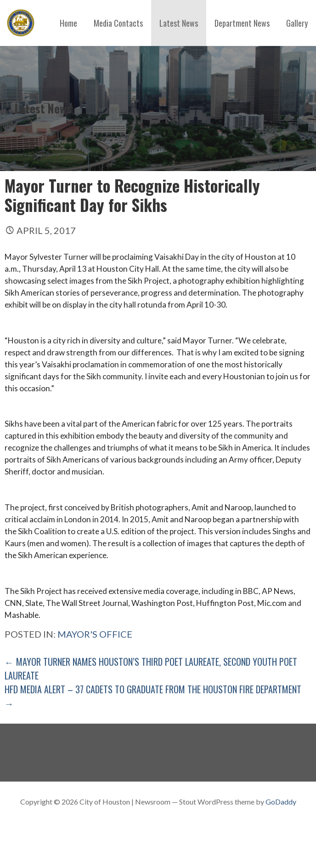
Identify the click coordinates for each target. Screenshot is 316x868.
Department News (242, 23)
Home (68, 23)
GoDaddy (281, 802)
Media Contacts (118, 23)
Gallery (297, 23)
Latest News (179, 23)
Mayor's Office (95, 634)
